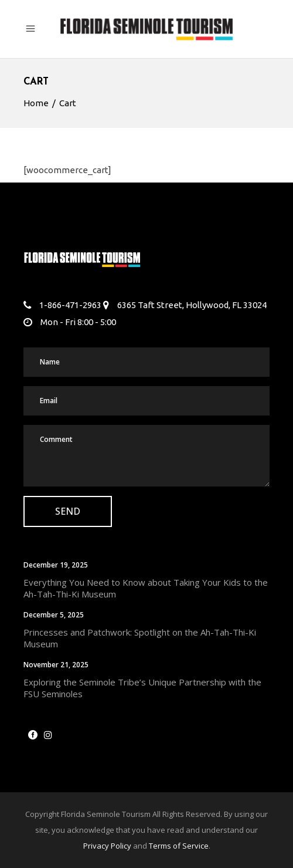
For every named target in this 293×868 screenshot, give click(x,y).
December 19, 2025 (56, 565)
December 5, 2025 (54, 615)
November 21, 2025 (56, 665)
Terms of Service (179, 846)
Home (36, 103)
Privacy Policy (107, 846)
